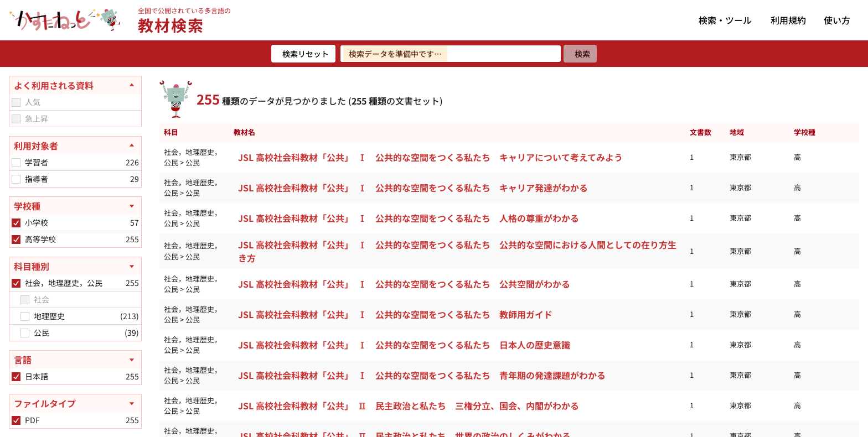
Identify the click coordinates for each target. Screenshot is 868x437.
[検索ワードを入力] (451, 54)
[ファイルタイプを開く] (75, 403)
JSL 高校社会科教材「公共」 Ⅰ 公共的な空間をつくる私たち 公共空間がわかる (404, 284)
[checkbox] (16, 102)
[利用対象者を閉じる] (75, 145)
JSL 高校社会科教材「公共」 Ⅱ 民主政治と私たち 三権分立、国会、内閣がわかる (409, 405)
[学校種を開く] (75, 206)
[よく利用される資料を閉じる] (75, 85)
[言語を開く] (75, 360)
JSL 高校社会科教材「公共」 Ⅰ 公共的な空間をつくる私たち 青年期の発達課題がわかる (422, 375)
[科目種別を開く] (75, 266)
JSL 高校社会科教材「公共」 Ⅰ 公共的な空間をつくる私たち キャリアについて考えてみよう (430, 157)
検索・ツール (725, 20)
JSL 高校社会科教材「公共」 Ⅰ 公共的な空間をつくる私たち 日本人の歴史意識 (404, 345)
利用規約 (788, 20)
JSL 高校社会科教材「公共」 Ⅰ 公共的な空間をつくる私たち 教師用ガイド (395, 314)
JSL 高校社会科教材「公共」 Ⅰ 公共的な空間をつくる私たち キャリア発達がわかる (413, 188)
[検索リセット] (303, 54)
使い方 (837, 20)
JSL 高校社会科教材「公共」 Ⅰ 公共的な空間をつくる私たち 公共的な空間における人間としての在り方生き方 (457, 251)
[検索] (580, 54)
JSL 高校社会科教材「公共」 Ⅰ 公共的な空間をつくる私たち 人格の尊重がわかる (409, 218)
